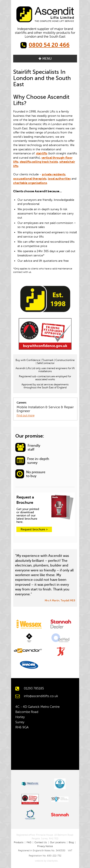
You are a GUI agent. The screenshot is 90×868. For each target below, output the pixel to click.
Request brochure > (34, 529)
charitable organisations (30, 183)
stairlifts (42, 153)
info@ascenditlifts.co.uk (41, 696)
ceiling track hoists (45, 162)
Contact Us (41, 842)
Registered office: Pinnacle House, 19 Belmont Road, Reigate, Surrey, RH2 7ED (45, 837)
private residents (54, 174)
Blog (71, 842)
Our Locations (58, 842)
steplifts (25, 162)
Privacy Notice (45, 846)
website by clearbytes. (45, 861)
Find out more (26, 416)
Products (19, 842)
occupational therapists (30, 179)
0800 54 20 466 (49, 45)
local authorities (59, 179)
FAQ (29, 842)
